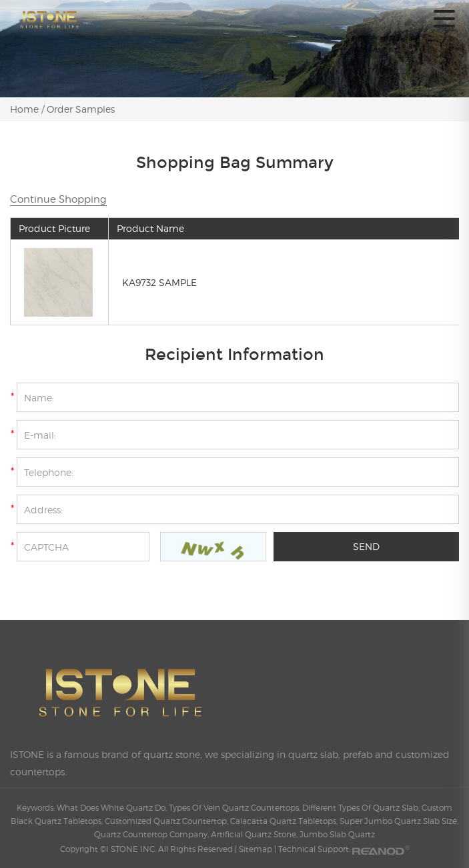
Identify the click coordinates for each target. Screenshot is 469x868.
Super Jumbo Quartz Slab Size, (399, 821)
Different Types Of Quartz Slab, (362, 808)
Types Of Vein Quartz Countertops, (236, 808)
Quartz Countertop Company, (152, 834)
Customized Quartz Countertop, (167, 821)
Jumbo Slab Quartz (337, 834)
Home (26, 109)
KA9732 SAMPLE (159, 282)
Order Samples (81, 109)
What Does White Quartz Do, (113, 808)
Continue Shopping (58, 199)
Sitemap (256, 849)
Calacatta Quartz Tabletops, (285, 821)
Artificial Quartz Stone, (255, 834)
